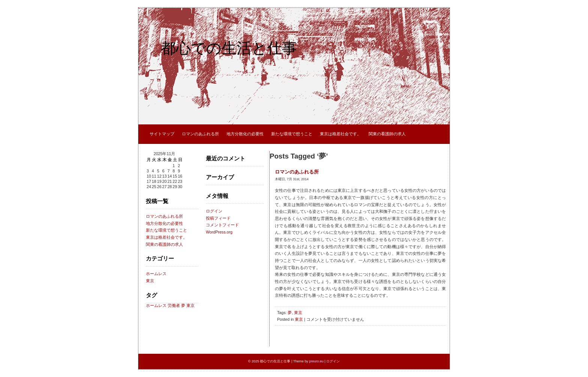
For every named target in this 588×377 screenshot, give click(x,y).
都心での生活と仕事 (229, 48)
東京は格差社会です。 (340, 134)
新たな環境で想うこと (292, 134)
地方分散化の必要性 (245, 134)
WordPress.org (219, 232)
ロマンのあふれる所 (200, 134)
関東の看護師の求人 (387, 134)
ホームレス (156, 274)
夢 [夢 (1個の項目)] (183, 305)
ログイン (214, 211)
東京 (150, 281)
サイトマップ (162, 134)
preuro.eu (316, 361)
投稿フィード (218, 218)
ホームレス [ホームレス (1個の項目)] (156, 305)
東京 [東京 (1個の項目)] (190, 305)
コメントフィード (222, 225)
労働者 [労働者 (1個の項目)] (174, 305)
